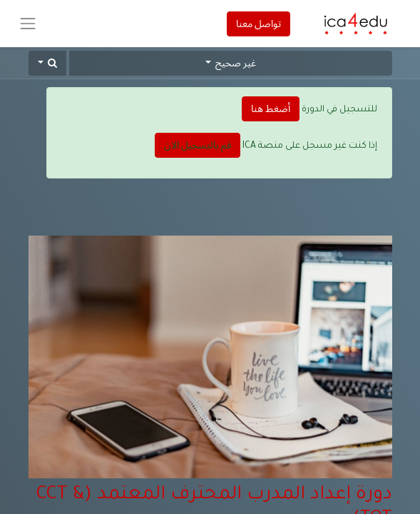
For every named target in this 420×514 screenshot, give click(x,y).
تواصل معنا (258, 24)
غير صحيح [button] (235, 63)
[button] (48, 63)
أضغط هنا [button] (271, 109)
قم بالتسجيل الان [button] (198, 145)
